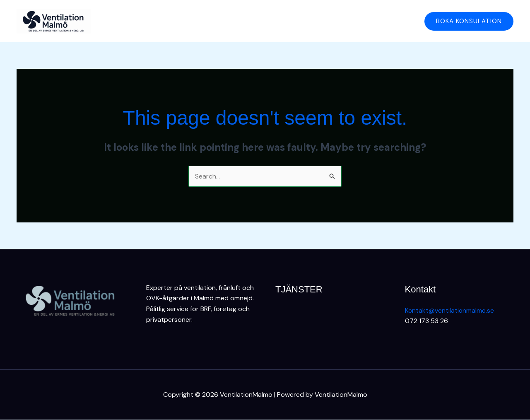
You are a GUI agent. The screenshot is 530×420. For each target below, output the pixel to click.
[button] (469, 21)
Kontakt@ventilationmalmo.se (450, 310)
